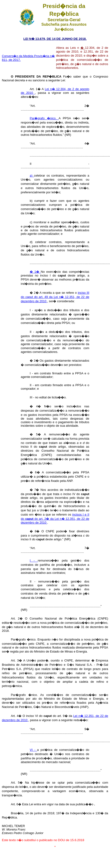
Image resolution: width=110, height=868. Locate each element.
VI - (33, 750)
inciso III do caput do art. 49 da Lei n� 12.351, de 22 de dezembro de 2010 (55, 297)
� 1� (35, 272)
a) (32, 176)
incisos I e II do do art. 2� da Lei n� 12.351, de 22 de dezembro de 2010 (55, 519)
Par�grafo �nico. (44, 118)
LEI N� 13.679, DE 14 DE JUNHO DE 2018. (55, 39)
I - (34, 560)
